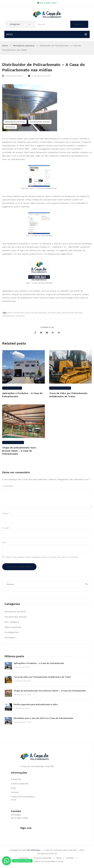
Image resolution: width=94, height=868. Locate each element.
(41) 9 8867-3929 (48, 3)
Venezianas (10, 127)
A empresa (16, 779)
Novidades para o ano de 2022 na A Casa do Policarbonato (43, 718)
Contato (15, 792)
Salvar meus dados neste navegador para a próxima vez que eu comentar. (42, 557)
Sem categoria (12, 622)
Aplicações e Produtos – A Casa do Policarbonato (22, 395)
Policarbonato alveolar (40, 122)
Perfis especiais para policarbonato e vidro (36, 704)
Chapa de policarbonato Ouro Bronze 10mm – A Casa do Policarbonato (19, 451)
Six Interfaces (34, 850)
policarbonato (54, 313)
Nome (6, 513)
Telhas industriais (13, 627)
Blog (13, 788)
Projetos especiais (20, 784)
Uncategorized (11, 632)
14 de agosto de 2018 (41, 76)
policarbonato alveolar (72, 313)
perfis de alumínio (16, 313)
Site (4, 542)
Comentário (8, 486)
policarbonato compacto (13, 316)
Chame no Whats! (22, 861)
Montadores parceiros (24, 46)
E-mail (6, 528)
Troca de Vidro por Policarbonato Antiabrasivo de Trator (68, 395)
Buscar (79, 24)
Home (5, 46)
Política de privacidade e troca (48, 861)
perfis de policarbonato (36, 313)
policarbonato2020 (14, 76)
